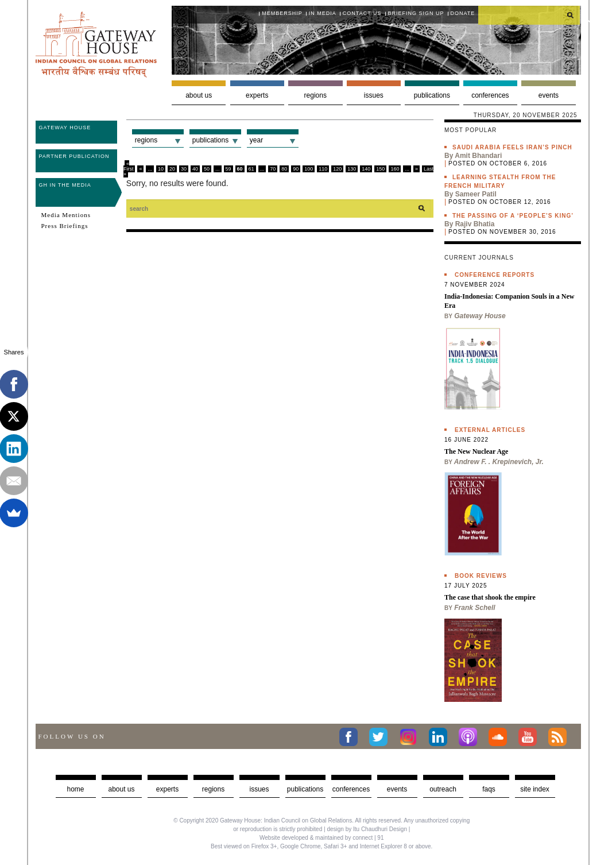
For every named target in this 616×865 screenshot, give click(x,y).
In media (323, 13)
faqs (489, 789)
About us (199, 95)
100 (309, 169)
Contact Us (362, 13)
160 (395, 169)
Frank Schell (474, 608)
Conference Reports (495, 275)
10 (161, 169)
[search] (529, 15)
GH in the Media (65, 185)
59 (228, 169)
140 (366, 169)
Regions (315, 95)
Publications (432, 95)
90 (296, 169)
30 (184, 169)
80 (284, 169)
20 (172, 169)
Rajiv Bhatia (475, 224)
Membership (282, 13)
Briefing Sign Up (416, 13)
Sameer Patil (476, 194)
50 (207, 169)
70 (273, 169)
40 (195, 169)
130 (352, 169)
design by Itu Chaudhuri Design (367, 829)
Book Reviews (481, 576)
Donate (463, 13)
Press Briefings (65, 226)
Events (549, 95)
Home (75, 789)
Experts (257, 95)
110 (323, 169)
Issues (374, 95)
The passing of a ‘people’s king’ (513, 216)
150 (380, 169)
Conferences (490, 95)
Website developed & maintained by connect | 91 (321, 838)
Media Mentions (66, 215)
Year (256, 140)
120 (337, 169)
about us (121, 789)
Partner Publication (74, 156)
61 (251, 169)
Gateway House (65, 128)
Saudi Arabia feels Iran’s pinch (512, 147)
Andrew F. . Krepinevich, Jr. (499, 462)
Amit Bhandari (478, 156)
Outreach (443, 789)
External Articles (490, 430)
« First (129, 166)
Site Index (535, 789)
